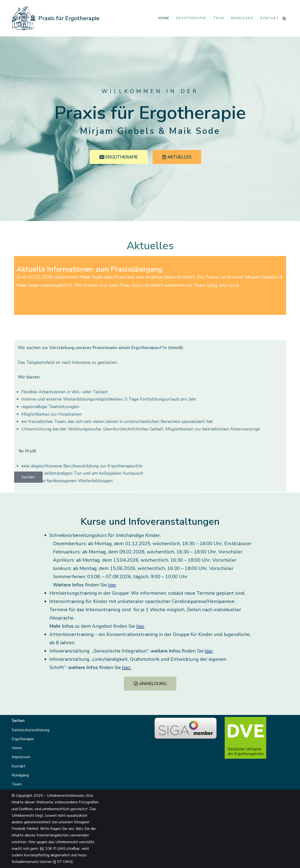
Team (219, 18)
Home (164, 18)
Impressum (21, 757)
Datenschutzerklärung (30, 730)
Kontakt (270, 18)
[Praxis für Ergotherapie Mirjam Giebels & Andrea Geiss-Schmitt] (56, 18)
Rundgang (242, 18)
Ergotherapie (191, 18)
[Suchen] (284, 18)
